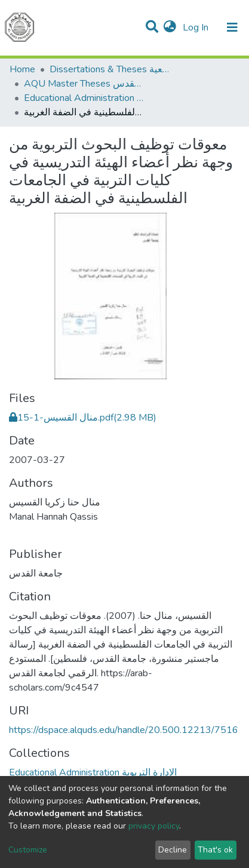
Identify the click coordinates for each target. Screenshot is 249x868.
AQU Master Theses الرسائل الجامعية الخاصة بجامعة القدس (84, 84)
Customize (28, 850)
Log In (197, 27)
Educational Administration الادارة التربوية (84, 98)
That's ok (215, 850)
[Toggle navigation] (232, 27)
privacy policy (154, 826)
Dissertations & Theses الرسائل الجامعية (109, 69)
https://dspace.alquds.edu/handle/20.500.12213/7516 (124, 730)
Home (22, 69)
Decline (173, 850)
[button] (170, 27)
